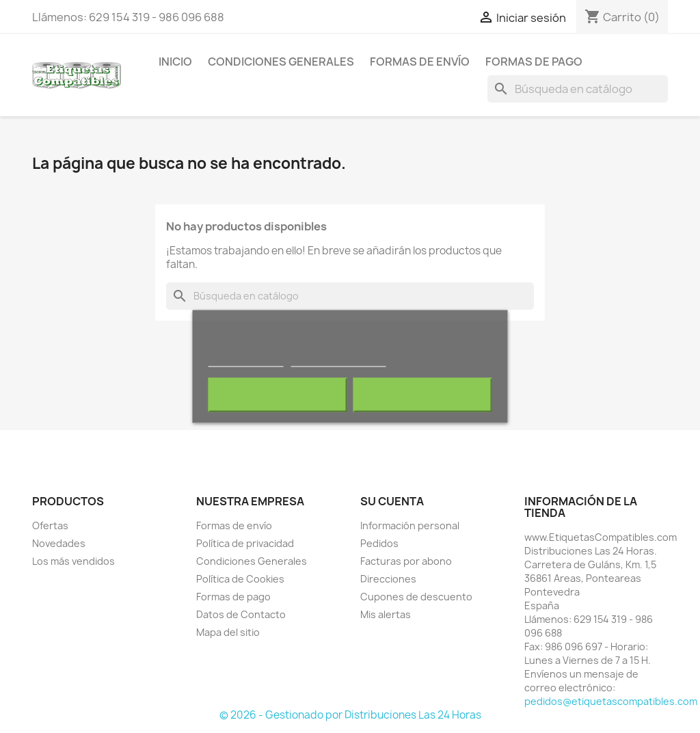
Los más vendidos (73, 561)
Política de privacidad (245, 543)
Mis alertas (386, 614)
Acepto (422, 395)
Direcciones (388, 579)
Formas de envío (420, 62)
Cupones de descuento (416, 597)
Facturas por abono (406, 561)
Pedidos (379, 543)
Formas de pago (534, 62)
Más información (246, 361)
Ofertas (50, 525)
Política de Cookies (240, 579)
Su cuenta (392, 501)
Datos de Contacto (241, 614)
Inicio (175, 62)
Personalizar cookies (338, 361)
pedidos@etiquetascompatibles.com (611, 701)
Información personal (410, 525)
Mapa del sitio (228, 632)
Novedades (59, 543)
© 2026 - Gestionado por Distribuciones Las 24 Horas (350, 715)
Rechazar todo (278, 395)
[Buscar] (578, 89)
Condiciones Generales (281, 62)
